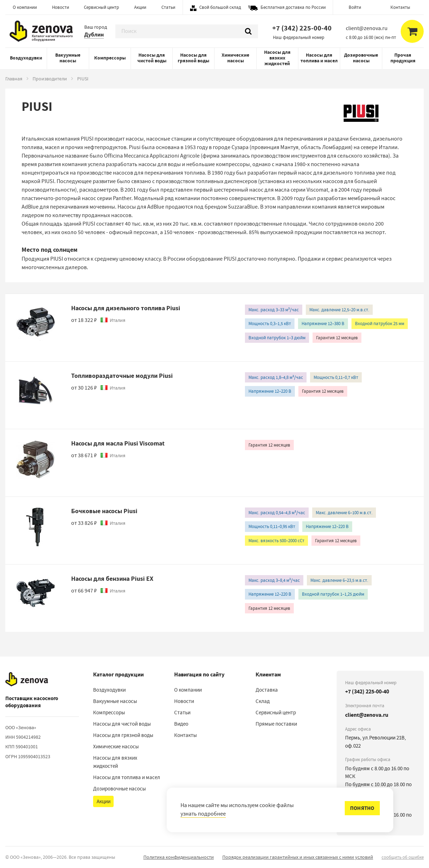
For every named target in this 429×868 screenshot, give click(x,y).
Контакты (400, 7)
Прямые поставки (276, 724)
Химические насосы (235, 58)
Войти (355, 7)
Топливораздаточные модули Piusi (122, 376)
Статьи (168, 7)
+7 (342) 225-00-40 (302, 28)
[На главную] (27, 680)
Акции (140, 7)
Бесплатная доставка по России (293, 7)
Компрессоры (110, 58)
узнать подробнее (203, 814)
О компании (25, 7)
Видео (181, 724)
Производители (50, 79)
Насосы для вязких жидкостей (277, 58)
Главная (14, 79)
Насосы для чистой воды (152, 58)
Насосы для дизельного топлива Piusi (126, 308)
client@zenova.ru (367, 715)
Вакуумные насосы (68, 58)
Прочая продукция (403, 58)
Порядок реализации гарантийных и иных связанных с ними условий (298, 857)
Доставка (267, 690)
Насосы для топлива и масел (319, 58)
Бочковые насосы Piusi (104, 511)
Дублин (94, 35)
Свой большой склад (220, 7)
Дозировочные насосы (361, 58)
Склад (263, 701)
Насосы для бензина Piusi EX (112, 579)
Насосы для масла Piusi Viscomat (118, 443)
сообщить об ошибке (403, 857)
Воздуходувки (26, 58)
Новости (61, 7)
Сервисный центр (101, 7)
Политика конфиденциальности (179, 857)
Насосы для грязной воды (193, 58)
